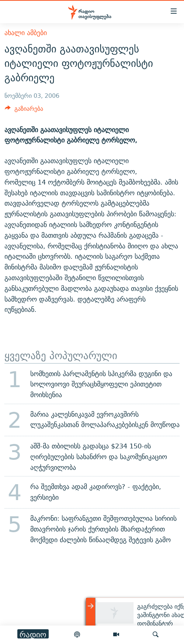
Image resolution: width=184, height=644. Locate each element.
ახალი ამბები (26, 33)
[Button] (24, 111)
